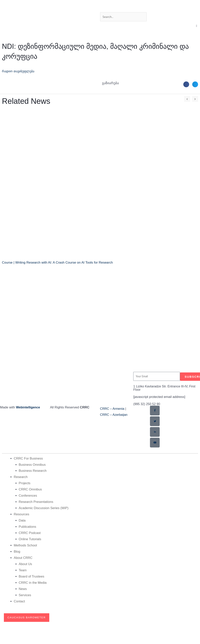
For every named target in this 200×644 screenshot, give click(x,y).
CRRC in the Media (33, 581)
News (23, 587)
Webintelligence (28, 407)
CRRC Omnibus (31, 489)
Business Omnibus (33, 464)
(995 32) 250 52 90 (147, 404)
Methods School (26, 544)
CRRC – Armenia (113, 409)
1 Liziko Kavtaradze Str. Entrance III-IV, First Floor (166, 388)
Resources (22, 513)
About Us (26, 562)
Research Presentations (36, 501)
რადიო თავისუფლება (20, 71)
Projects (25, 483)
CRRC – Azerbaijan (114, 415)
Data (22, 519)
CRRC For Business (29, 458)
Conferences (28, 495)
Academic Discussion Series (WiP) (44, 507)
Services (25, 593)
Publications (28, 526)
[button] (197, 26)
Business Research (33, 471)
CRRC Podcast (30, 532)
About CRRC (23, 556)
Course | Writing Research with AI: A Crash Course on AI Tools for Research (57, 263)
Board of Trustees (32, 575)
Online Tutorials (30, 538)
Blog (17, 550)
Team (23, 569)
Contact (19, 599)
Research (21, 477)
